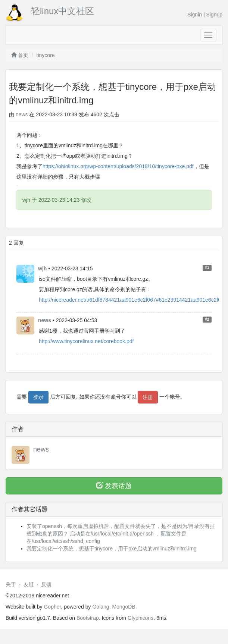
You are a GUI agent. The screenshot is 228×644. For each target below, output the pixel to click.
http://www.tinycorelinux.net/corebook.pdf (86, 341)
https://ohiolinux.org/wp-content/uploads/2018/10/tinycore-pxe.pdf (118, 166)
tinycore (46, 55)
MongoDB (124, 607)
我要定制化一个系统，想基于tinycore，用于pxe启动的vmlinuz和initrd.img (112, 549)
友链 (29, 584)
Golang (101, 607)
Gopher (52, 607)
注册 (148, 397)
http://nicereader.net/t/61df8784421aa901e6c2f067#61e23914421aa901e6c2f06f (132, 300)
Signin (195, 15)
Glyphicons (140, 618)
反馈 (46, 584)
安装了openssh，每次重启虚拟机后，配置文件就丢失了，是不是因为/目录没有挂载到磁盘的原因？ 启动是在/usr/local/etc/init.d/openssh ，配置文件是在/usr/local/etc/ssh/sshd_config (121, 534)
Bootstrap (88, 618)
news (22, 114)
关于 (11, 584)
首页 (20, 55)
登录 (38, 397)
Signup (214, 15)
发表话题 (114, 486)
